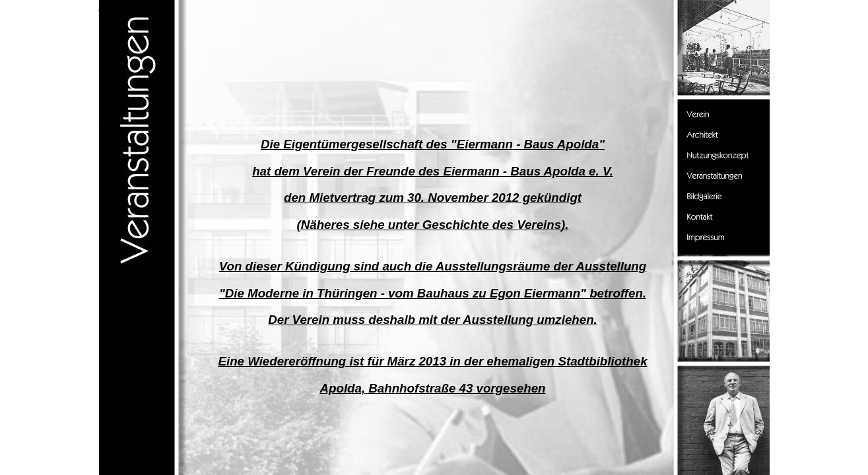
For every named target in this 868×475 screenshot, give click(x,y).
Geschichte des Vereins (492, 225)
